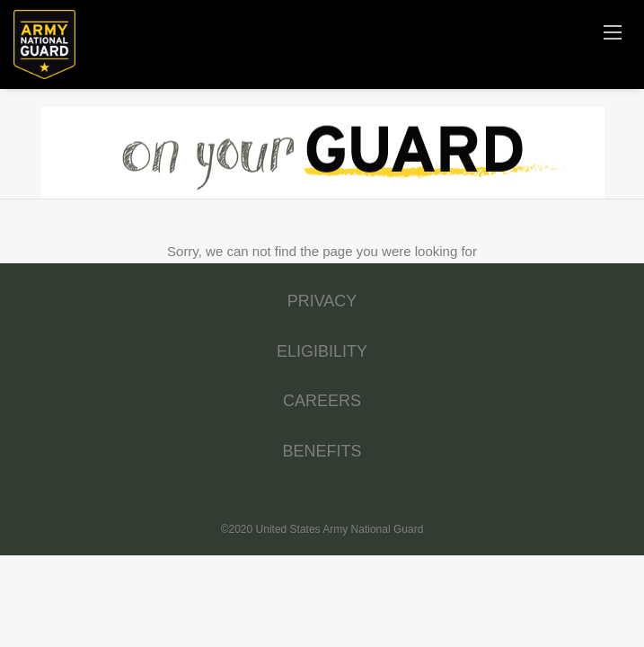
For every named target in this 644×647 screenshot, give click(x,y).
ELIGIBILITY (322, 351)
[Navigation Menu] (613, 31)
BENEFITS (322, 451)
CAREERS (322, 401)
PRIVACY (322, 301)
